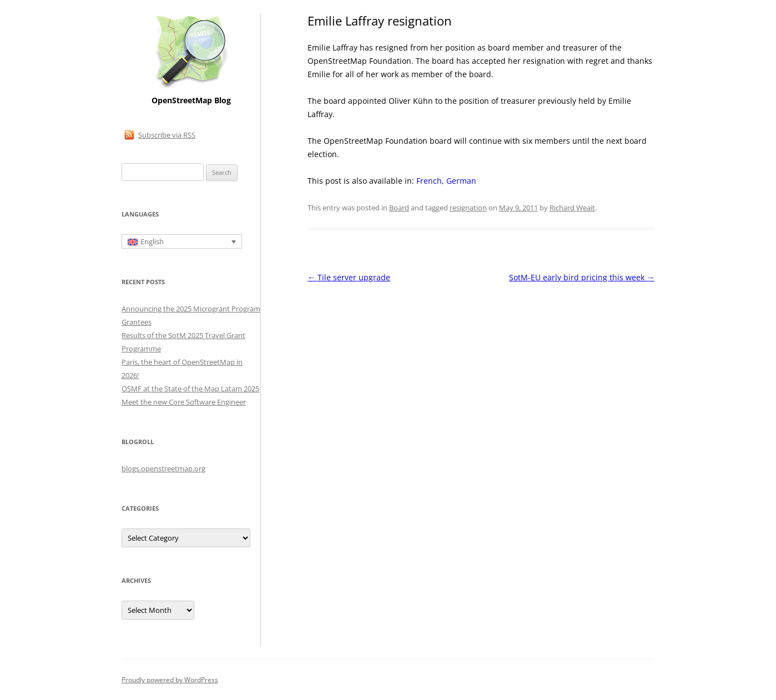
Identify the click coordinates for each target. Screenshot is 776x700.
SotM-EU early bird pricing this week (582, 277)
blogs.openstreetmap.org (163, 469)
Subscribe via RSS (167, 135)
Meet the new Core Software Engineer (184, 402)
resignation (468, 208)
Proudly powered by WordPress (170, 680)
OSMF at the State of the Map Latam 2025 (190, 389)
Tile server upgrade (349, 277)
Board (399, 208)
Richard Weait (572, 208)
